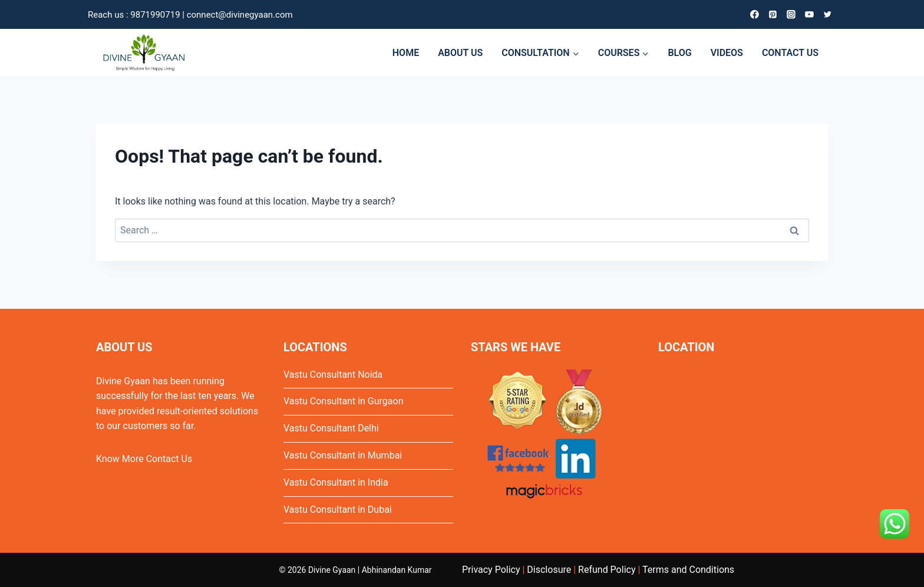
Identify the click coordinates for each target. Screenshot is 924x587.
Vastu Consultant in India (336, 482)
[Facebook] (755, 14)
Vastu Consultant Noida (333, 375)
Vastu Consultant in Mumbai (343, 455)
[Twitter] (828, 14)
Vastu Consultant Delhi (331, 428)
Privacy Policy (491, 570)
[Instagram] (791, 14)
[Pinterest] (773, 14)
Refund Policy (607, 570)
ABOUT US (460, 53)
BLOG (679, 53)
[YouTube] (809, 14)
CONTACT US (790, 53)
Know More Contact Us (144, 459)
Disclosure (549, 570)
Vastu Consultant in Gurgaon (343, 401)
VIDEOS (727, 53)
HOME (406, 53)
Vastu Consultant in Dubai (338, 509)
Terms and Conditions (688, 570)
